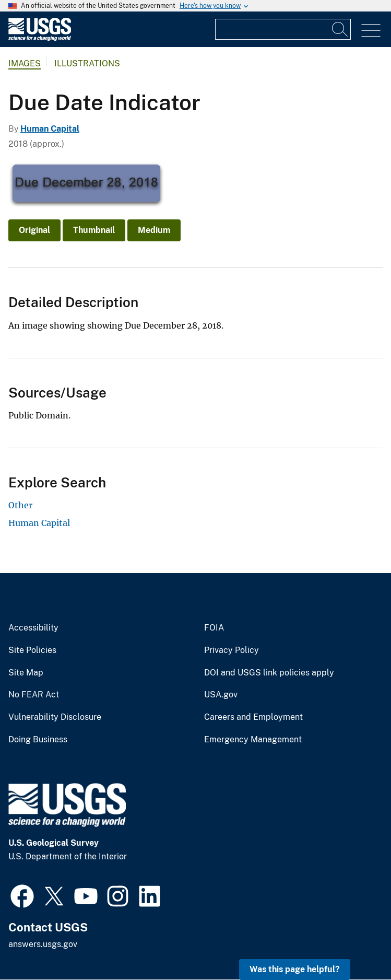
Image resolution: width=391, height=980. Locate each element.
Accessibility (33, 628)
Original (34, 230)
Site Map (26, 673)
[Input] (283, 29)
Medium (154, 230)
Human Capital (50, 129)
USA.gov (221, 695)
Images (25, 63)
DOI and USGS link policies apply (269, 673)
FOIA (214, 628)
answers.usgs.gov (43, 944)
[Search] (340, 29)
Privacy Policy (232, 650)
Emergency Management (253, 740)
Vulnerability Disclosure (55, 717)
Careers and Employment (253, 717)
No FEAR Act (34, 695)
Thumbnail (94, 230)
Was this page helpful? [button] (295, 969)
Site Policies (32, 650)
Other (20, 505)
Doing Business (38, 740)
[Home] (40, 38)
